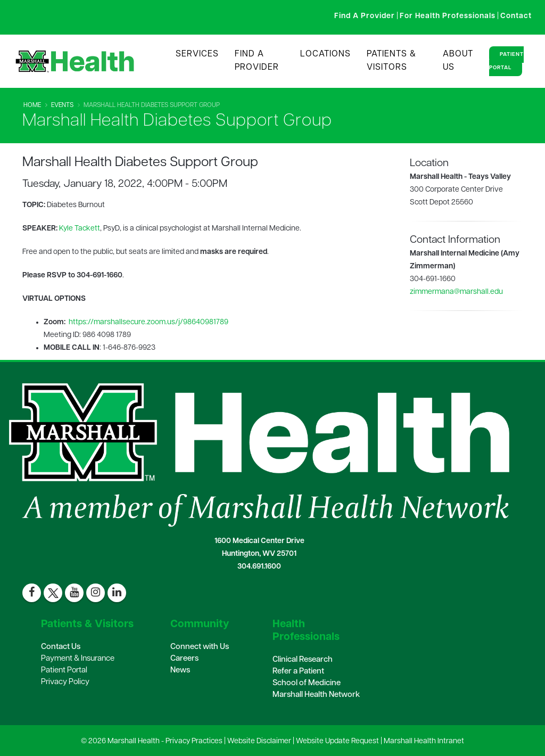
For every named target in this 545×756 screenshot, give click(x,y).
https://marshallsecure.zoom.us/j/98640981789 (148, 322)
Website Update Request (337, 741)
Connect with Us (200, 647)
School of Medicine (307, 683)
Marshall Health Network (316, 695)
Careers (184, 659)
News (180, 671)
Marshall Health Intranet (424, 741)
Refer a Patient (298, 672)
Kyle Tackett (80, 229)
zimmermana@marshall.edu (456, 292)
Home (32, 105)
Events (62, 105)
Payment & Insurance (78, 659)
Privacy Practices (194, 741)
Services (197, 54)
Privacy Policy (65, 682)
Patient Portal (506, 61)
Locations (325, 54)
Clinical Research (303, 660)
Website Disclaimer (259, 741)
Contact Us (61, 647)
